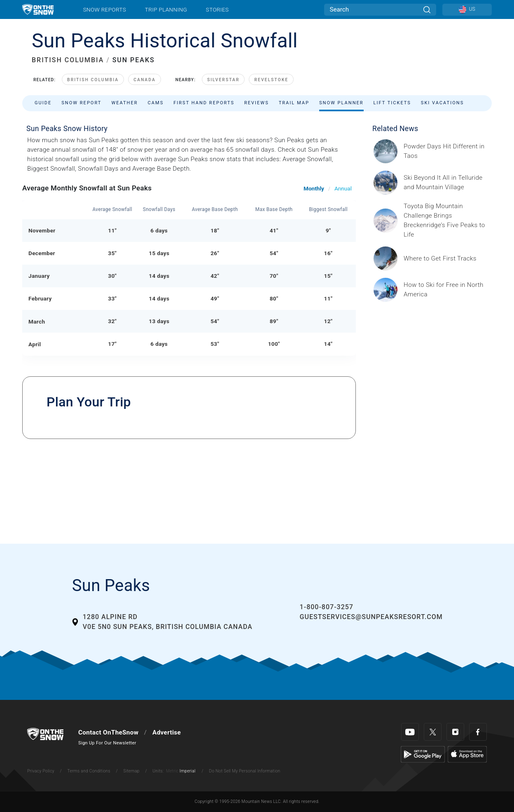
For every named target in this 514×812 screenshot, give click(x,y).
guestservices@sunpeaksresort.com (371, 617)
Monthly (314, 188)
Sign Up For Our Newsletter (107, 743)
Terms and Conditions (89, 771)
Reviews (257, 103)
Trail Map (294, 103)
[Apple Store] (467, 754)
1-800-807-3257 (327, 607)
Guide (43, 103)
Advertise (167, 732)
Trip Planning (166, 9)
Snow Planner (341, 103)
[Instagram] (455, 732)
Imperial (188, 771)
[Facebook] (478, 732)
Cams (156, 103)
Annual (343, 188)
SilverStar (223, 80)
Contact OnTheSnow (108, 732)
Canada (145, 80)
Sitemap (132, 771)
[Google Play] (423, 754)
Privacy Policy (41, 771)
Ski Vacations (442, 103)
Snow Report (81, 103)
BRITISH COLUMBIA (68, 60)
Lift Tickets (392, 103)
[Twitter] (433, 732)
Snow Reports (105, 9)
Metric (172, 771)
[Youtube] (410, 732)
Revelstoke (271, 80)
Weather (124, 103)
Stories (217, 9)
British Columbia (93, 80)
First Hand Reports (204, 103)
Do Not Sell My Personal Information (244, 771)
